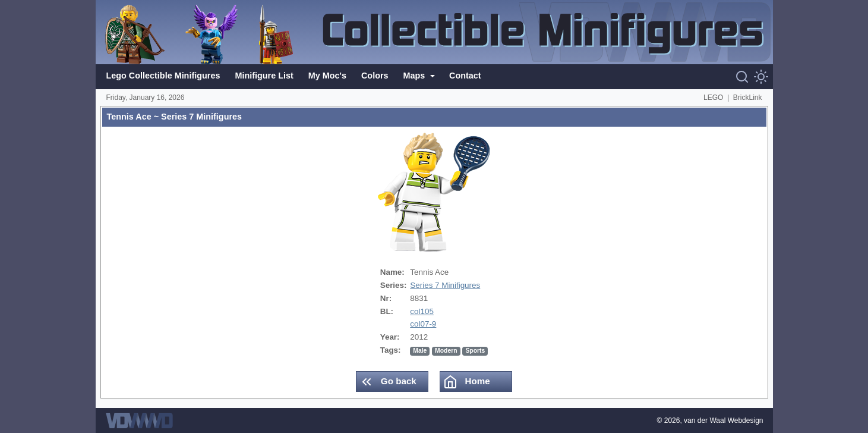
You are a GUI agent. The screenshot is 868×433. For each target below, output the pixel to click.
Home (466, 382)
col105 (422, 311)
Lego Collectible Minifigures (163, 76)
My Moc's (327, 76)
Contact (465, 76)
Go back (388, 382)
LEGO (713, 98)
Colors (375, 76)
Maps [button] (416, 76)
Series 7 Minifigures (445, 285)
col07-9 (423, 324)
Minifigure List (264, 76)
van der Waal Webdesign (723, 421)
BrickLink (748, 98)
